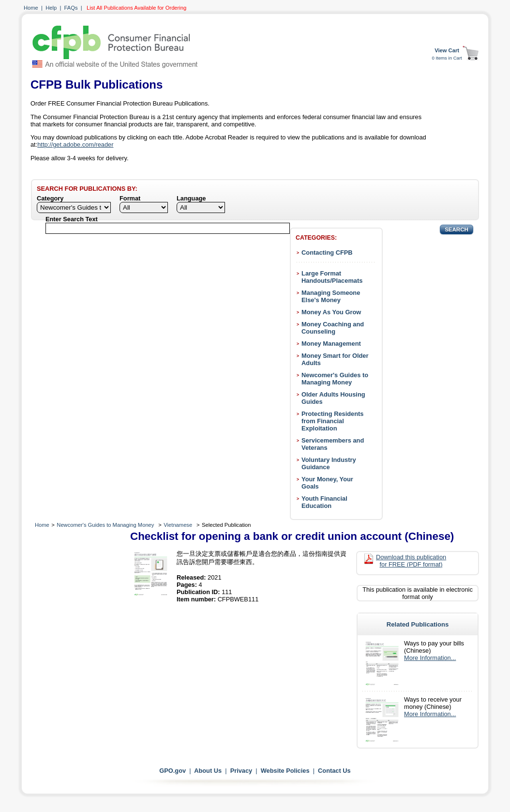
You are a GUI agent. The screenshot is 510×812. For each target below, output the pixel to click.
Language (191, 198)
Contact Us (334, 771)
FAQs (71, 8)
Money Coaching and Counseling (333, 328)
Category (50, 198)
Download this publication (411, 561)
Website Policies (285, 771)
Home (31, 8)
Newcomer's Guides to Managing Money (335, 379)
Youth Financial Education (324, 502)
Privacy (241, 771)
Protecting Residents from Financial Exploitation (332, 421)
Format (130, 198)
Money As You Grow (331, 312)
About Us (208, 771)
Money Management (331, 344)
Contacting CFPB (327, 253)
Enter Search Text (72, 219)
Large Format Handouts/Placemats (332, 277)
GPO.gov (172, 771)
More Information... (430, 658)
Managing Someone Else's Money (331, 296)
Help (51, 8)
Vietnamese (178, 525)
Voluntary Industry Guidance (329, 463)
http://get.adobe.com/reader (75, 145)
